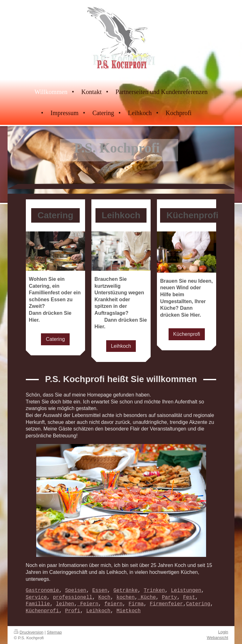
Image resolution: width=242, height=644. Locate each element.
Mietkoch (129, 611)
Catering (55, 339)
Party (170, 597)
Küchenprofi (187, 334)
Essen (100, 591)
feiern (113, 604)
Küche (147, 597)
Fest (189, 597)
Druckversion (29, 632)
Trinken (154, 591)
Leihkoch (121, 346)
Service (36, 597)
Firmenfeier (166, 604)
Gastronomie (43, 591)
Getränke (126, 591)
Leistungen (186, 591)
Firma (136, 604)
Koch (104, 597)
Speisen (75, 591)
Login (223, 632)
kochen (126, 597)
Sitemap (55, 632)
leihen (65, 604)
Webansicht (217, 638)
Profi (72, 611)
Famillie (38, 604)
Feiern (88, 604)
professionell (73, 597)
